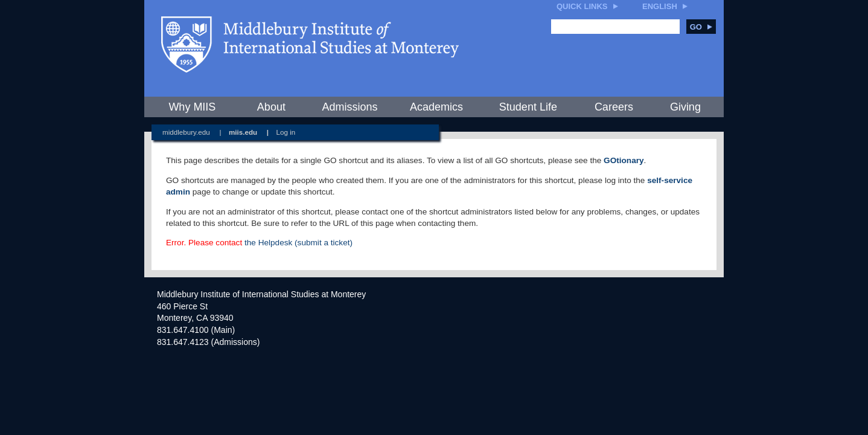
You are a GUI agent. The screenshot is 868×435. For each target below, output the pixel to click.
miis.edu (243, 132)
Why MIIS (192, 107)
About (271, 107)
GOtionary (624, 160)
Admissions (349, 107)
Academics (436, 107)
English (660, 6)
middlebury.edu (186, 132)
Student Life (528, 107)
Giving (685, 107)
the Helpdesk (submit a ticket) (298, 243)
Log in (286, 132)
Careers (614, 107)
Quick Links (582, 6)
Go (701, 27)
